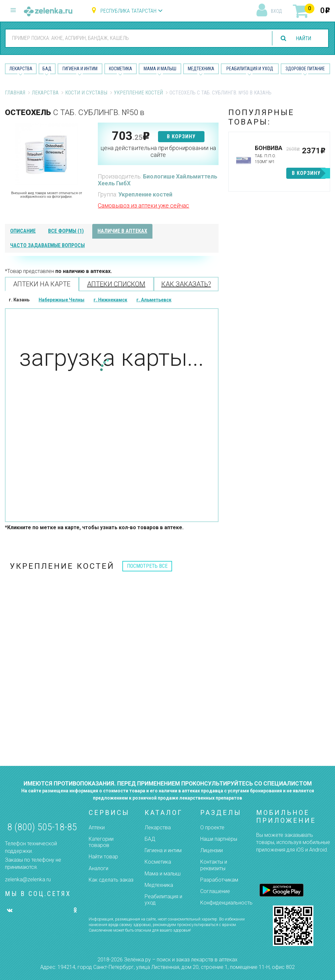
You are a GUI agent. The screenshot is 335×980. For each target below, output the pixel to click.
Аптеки (97, 828)
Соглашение (215, 891)
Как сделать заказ (111, 880)
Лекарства (21, 69)
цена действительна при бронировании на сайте (158, 152)
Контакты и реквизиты (214, 865)
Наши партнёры (219, 839)
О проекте (212, 828)
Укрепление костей (138, 93)
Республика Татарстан (128, 11)
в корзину (181, 136)
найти (303, 38)
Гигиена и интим (163, 850)
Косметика (121, 69)
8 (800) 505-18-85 (42, 827)
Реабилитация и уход (250, 69)
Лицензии (212, 850)
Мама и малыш (160, 69)
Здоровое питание (305, 69)
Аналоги (98, 868)
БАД (47, 69)
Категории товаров (101, 842)
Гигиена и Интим (80, 69)
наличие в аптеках (122, 231)
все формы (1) (66, 231)
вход (276, 11)
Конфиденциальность (226, 903)
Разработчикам (219, 880)
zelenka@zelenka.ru (28, 879)
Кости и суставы (86, 93)
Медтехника (201, 69)
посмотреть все (147, 566)
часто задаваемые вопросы (47, 245)
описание (23, 231)
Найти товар (103, 857)
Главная (15, 93)
